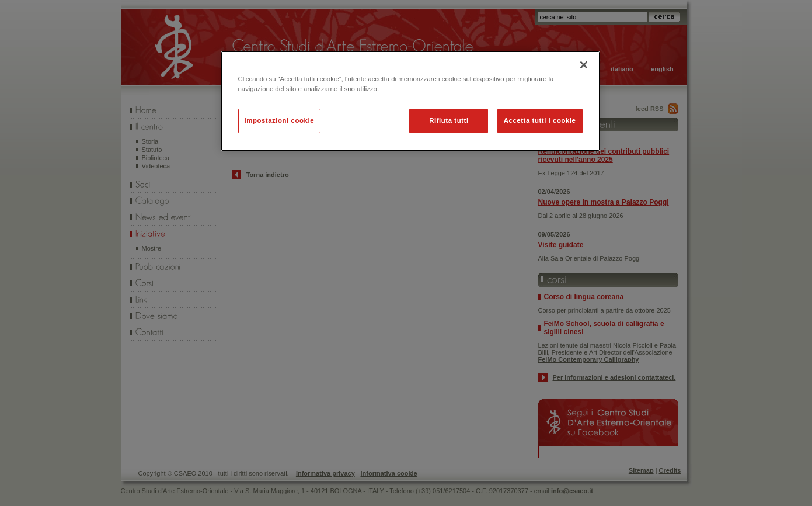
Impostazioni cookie (280, 120)
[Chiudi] (584, 65)
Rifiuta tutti (449, 120)
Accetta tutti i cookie (540, 120)
